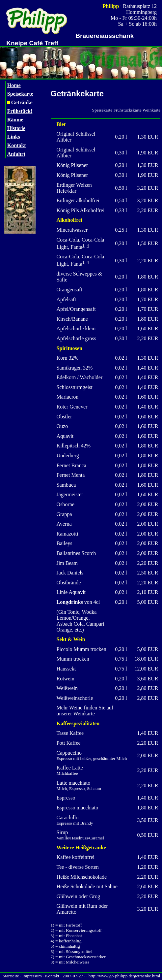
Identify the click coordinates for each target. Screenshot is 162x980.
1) (53, 925)
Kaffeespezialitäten (78, 723)
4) (53, 941)
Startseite (11, 976)
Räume (15, 120)
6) (53, 951)
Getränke (20, 102)
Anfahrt (16, 154)
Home (14, 85)
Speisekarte (20, 94)
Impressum (32, 976)
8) (53, 962)
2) (53, 930)
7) (53, 957)
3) (53, 936)
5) (53, 946)
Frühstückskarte (128, 110)
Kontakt (17, 145)
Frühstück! (20, 111)
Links (14, 137)
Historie (16, 128)
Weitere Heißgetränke (81, 848)
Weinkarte (151, 110)
